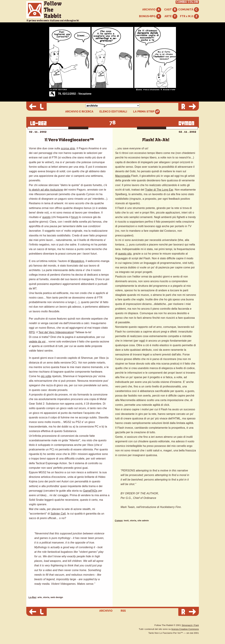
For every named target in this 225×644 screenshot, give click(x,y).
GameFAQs (90, 491)
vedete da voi (37, 342)
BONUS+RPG (150, 16)
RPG (32, 332)
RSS (123, 611)
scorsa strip (68, 148)
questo (46, 217)
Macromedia (123, 176)
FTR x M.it (189, 16)
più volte (46, 376)
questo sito (125, 254)
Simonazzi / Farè (190, 625)
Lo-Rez (32, 597)
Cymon (119, 521)
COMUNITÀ (189, 10)
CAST (171, 10)
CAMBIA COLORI (187, 2)
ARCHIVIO (152, 10)
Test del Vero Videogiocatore (56, 332)
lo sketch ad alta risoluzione (46, 190)
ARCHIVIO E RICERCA (79, 112)
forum (75, 217)
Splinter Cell (58, 514)
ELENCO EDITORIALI (113, 112)
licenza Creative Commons (185, 629)
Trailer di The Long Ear (159, 190)
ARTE (171, 16)
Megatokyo (77, 261)
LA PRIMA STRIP (147, 112)
